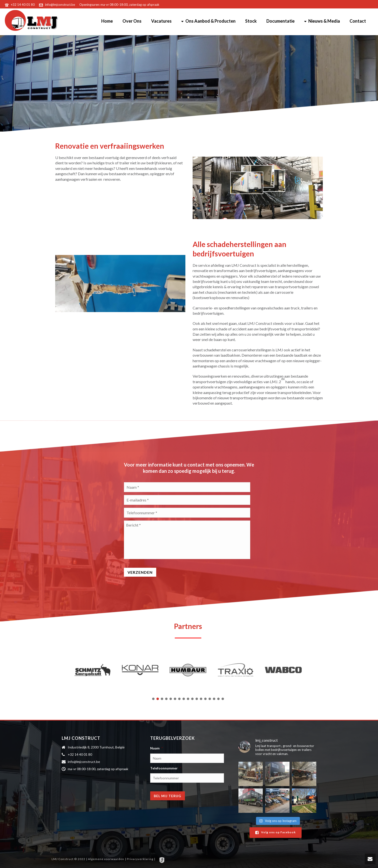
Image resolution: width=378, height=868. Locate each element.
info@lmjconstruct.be (60, 5)
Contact (358, 21)
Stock (251, 21)
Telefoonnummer (165, 768)
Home (107, 21)
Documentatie (280, 21)
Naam (156, 748)
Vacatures (161, 21)
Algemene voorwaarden (106, 859)
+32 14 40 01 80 (23, 5)
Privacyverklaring (140, 859)
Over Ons (132, 21)
